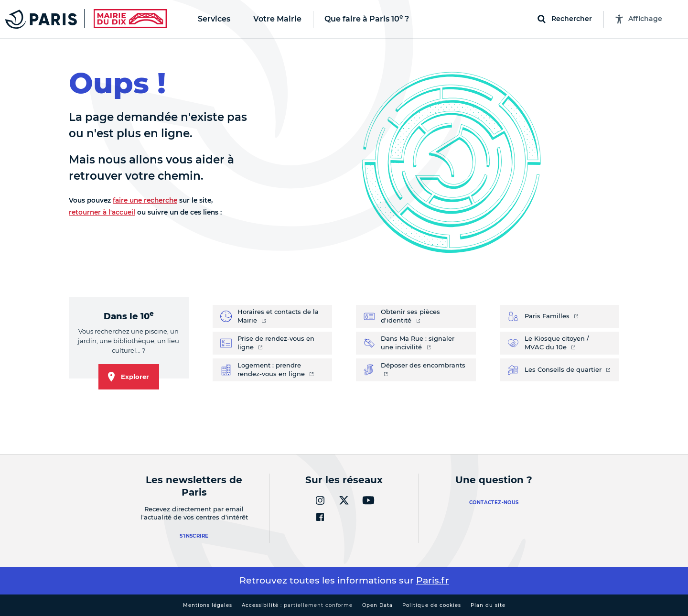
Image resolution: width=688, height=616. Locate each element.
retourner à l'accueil (102, 212)
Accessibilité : (297, 605)
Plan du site (488, 605)
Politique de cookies (432, 605)
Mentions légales (208, 605)
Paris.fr (433, 580)
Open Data (377, 605)
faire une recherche (145, 200)
